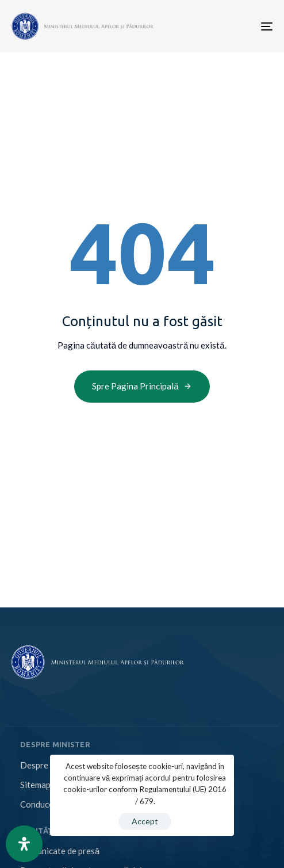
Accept (145, 821)
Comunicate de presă (60, 851)
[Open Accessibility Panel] (24, 844)
